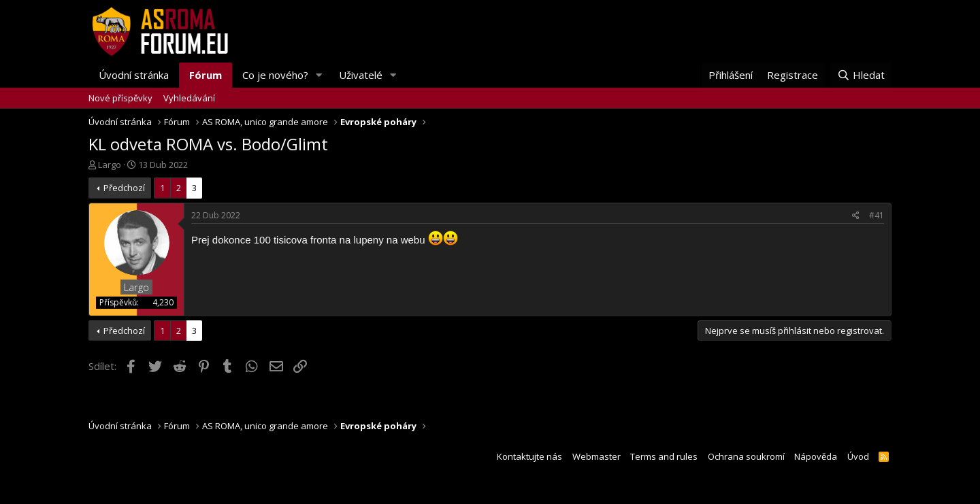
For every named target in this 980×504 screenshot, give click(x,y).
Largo (110, 165)
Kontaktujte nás (529, 456)
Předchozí (124, 188)
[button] (319, 75)
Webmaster (597, 456)
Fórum (206, 75)
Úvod (858, 456)
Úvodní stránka (134, 75)
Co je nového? (275, 75)
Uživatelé (361, 75)
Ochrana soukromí (746, 456)
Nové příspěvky (120, 98)
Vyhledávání (189, 98)
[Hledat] (861, 75)
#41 (877, 215)
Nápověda (816, 456)
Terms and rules (664, 456)
